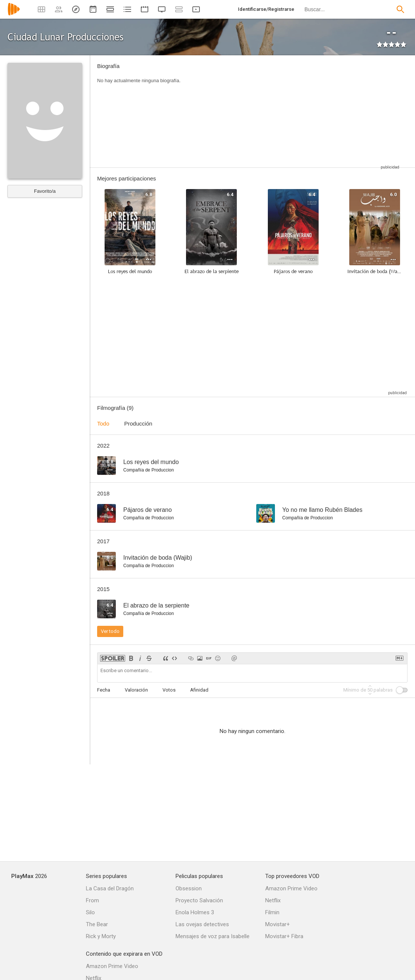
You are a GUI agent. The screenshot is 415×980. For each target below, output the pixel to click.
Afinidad (199, 690)
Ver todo (110, 631)
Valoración (136, 690)
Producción (138, 423)
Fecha (104, 690)
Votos (169, 690)
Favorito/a (45, 191)
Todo (103, 423)
